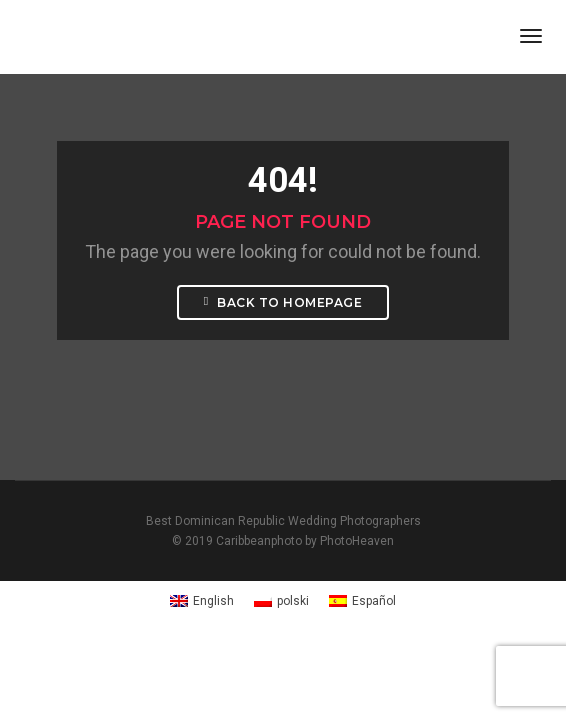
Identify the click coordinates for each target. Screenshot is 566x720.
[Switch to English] (202, 601)
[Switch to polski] (281, 601)
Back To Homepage (283, 302)
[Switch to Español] (362, 601)
